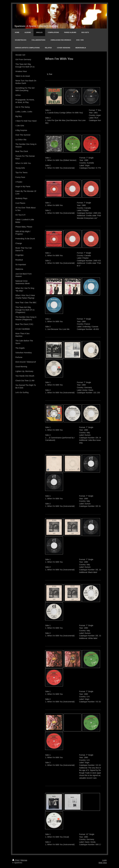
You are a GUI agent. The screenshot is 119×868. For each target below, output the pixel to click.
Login (104, 860)
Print (16, 860)
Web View (103, 863)
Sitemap (24, 860)
